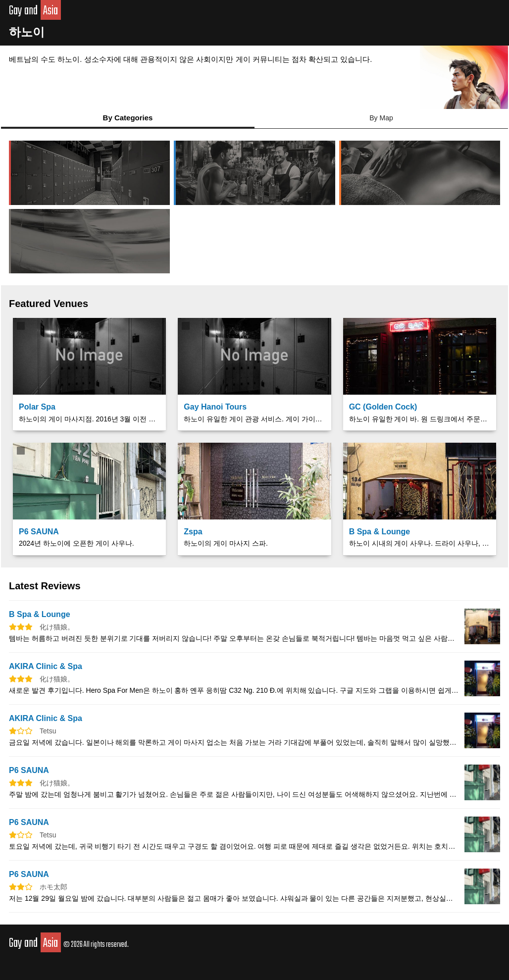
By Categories (128, 118)
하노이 (27, 32)
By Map (381, 118)
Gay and (35, 11)
